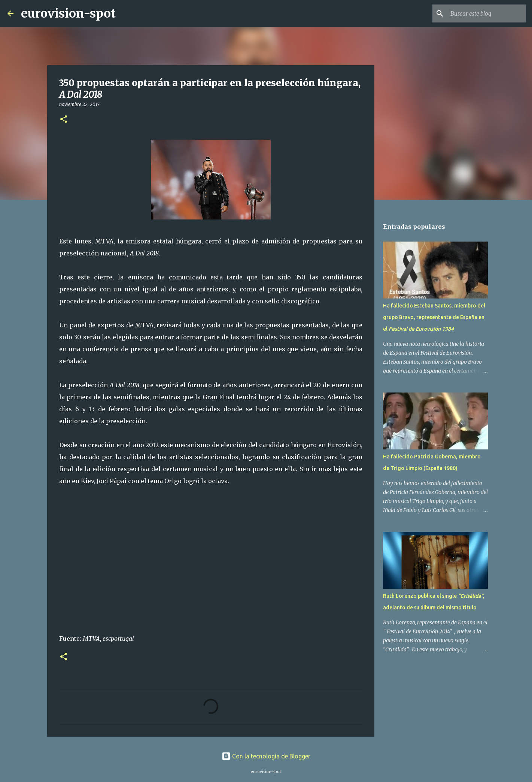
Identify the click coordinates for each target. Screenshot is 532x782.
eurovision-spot (68, 13)
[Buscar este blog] (487, 13)
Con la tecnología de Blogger (266, 756)
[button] (64, 120)
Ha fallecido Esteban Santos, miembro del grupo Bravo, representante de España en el (434, 317)
